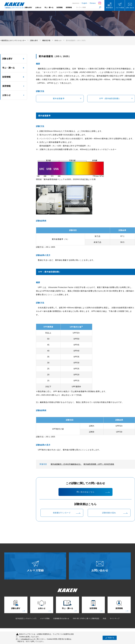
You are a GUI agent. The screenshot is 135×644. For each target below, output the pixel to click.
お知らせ (38, 7)
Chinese (93, 3)
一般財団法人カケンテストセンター (13, 40)
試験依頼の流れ (109, 513)
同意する (110, 638)
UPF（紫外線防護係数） (110, 98)
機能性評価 (46, 40)
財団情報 (60, 7)
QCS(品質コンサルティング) (26, 618)
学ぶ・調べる (49, 7)
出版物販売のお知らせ (61, 618)
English (84, 3)
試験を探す (29, 7)
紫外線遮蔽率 (59, 98)
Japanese (76, 3)
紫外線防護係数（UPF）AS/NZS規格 (99, 464)
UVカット (58, 40)
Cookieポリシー (28, 639)
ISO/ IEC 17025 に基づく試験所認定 (86, 618)
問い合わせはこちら (85, 492)
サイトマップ (115, 618)
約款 (105, 618)
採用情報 (69, 7)
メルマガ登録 (45, 618)
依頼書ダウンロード (62, 513)
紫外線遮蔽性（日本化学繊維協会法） (66, 464)
